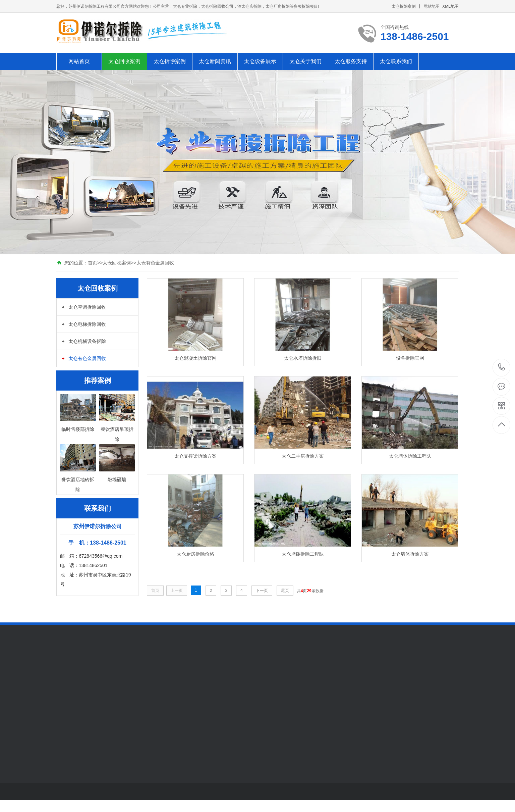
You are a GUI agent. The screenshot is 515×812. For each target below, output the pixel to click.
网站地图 (432, 6)
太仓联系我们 (396, 61)
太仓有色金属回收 (155, 263)
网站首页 (79, 61)
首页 (93, 263)
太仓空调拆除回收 (87, 307)
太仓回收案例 (124, 61)
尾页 (285, 591)
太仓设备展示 (260, 61)
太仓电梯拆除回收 (87, 324)
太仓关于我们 (305, 61)
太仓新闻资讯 (215, 61)
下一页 (262, 591)
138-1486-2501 (502, 368)
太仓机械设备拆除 (87, 341)
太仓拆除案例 (404, 6)
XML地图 (450, 6)
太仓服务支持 (351, 61)
